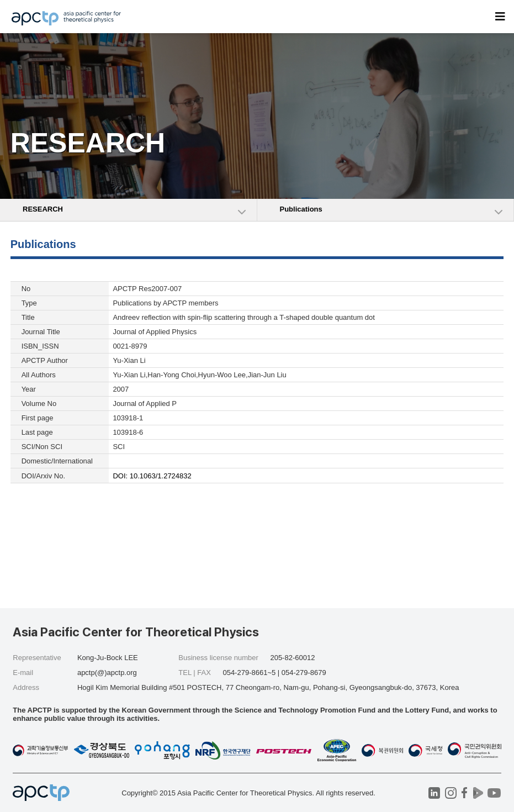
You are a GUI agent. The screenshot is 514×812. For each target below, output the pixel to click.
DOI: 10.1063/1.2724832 (152, 476)
